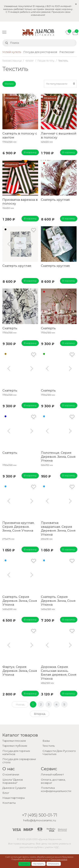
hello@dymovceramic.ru (40, 820)
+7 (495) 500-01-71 (40, 815)
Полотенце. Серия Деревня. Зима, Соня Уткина (58, 457)
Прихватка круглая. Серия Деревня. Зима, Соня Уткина (18, 527)
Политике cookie (59, 859)
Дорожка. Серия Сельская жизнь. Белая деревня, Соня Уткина (59, 673)
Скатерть (10, 328)
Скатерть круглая (55, 200)
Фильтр (9, 84)
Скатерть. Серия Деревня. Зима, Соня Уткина (20, 601)
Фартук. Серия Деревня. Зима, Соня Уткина (20, 671)
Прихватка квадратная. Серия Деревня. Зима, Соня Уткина (58, 528)
